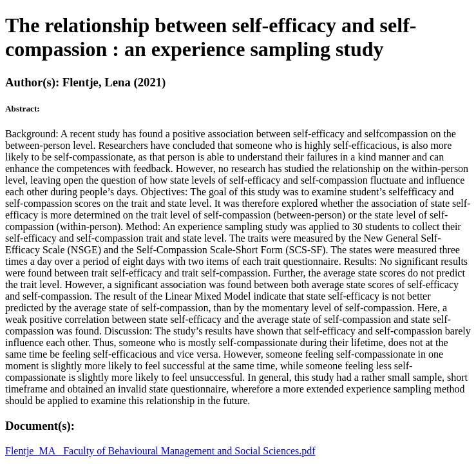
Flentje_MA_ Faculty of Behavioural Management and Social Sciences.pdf (160, 451)
